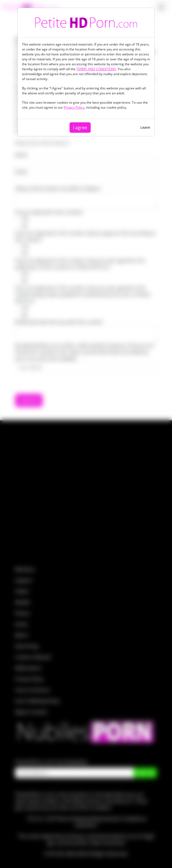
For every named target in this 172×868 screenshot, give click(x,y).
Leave (145, 127)
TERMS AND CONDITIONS (96, 69)
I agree (80, 128)
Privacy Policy (74, 107)
